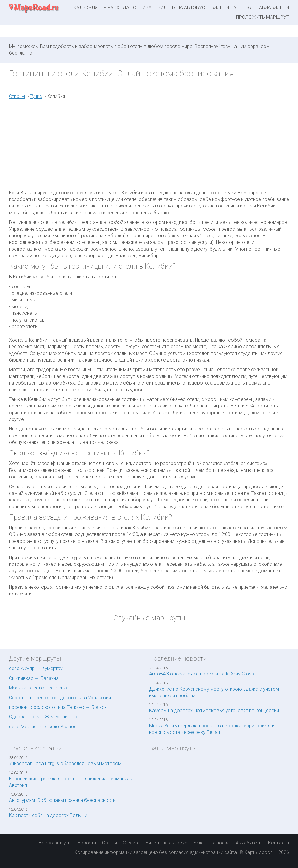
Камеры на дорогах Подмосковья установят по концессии (214, 710)
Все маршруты (55, 843)
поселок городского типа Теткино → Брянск (58, 707)
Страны (17, 96)
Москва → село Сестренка (39, 688)
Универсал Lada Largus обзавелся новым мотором (65, 764)
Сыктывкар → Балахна (34, 678)
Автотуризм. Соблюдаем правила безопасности (62, 800)
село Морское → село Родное (43, 727)
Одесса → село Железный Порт (44, 717)
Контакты (279, 843)
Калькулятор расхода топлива (112, 8)
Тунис (36, 96)
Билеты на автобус (181, 8)
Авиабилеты (274, 8)
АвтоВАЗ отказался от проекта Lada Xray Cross (202, 674)
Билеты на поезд (232, 8)
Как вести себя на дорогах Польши (48, 815)
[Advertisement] (244, 146)
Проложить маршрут (263, 17)
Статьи (109, 843)
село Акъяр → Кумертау (36, 668)
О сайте (131, 843)
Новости (87, 843)
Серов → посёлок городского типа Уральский (60, 698)
